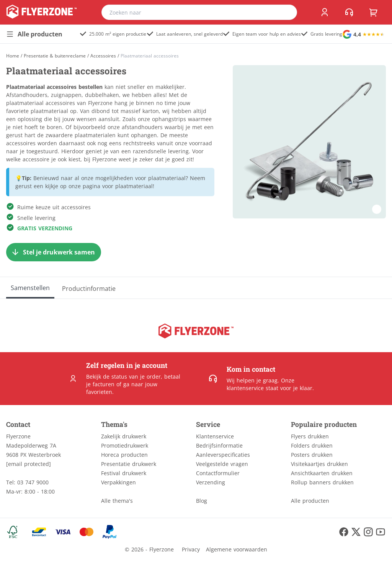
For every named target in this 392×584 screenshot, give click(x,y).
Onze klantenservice (261, 384)
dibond (101, 111)
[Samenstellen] (30, 288)
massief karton (140, 111)
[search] (286, 12)
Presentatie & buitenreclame (55, 56)
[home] (42, 12)
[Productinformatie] (89, 288)
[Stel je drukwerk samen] (54, 252)
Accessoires (103, 56)
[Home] (13, 56)
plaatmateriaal (134, 186)
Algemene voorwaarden (237, 549)
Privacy (191, 549)
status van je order (136, 376)
